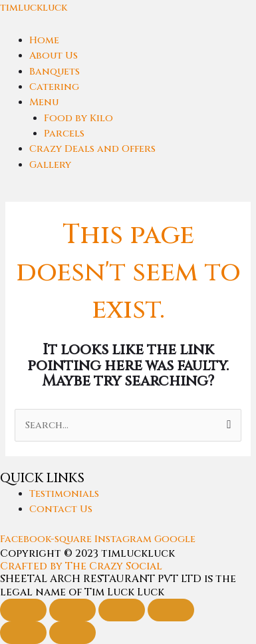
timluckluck (34, 8)
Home (44, 40)
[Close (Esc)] (171, 610)
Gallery (50, 165)
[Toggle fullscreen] (72, 610)
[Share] (122, 610)
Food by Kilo (78, 118)
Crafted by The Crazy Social (81, 566)
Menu (44, 102)
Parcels (64, 134)
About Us (54, 56)
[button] (143, 102)
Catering (54, 87)
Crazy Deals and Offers (92, 149)
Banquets (55, 72)
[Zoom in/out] (23, 610)
